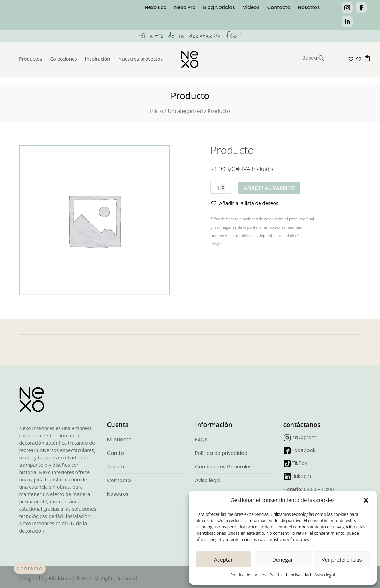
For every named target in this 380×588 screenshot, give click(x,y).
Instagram (304, 437)
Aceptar (223, 559)
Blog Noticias (219, 8)
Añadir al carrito (269, 188)
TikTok (299, 463)
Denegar (283, 559)
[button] (366, 500)
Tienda (116, 467)
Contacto (279, 8)
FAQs (201, 440)
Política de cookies (248, 575)
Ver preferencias (342, 559)
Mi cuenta (119, 440)
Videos (251, 8)
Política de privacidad (290, 575)
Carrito (116, 453)
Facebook (304, 450)
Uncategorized (185, 111)
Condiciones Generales (223, 467)
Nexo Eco (155, 8)
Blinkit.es (59, 578)
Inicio (157, 111)
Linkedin (301, 476)
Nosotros (309, 8)
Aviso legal (325, 575)
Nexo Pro (185, 8)
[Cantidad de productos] (221, 188)
